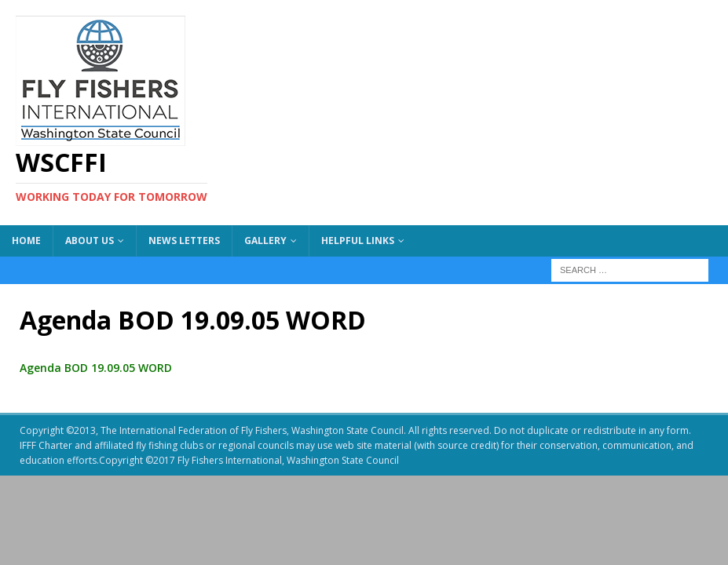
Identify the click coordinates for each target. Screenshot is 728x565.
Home (26, 241)
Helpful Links (358, 241)
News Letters (184, 241)
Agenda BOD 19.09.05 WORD (96, 368)
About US (90, 241)
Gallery (265, 241)
